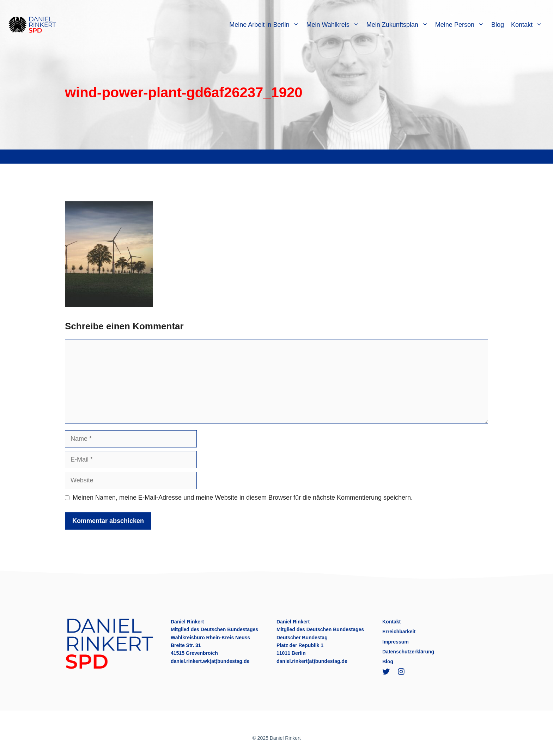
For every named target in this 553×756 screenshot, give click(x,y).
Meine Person (461, 25)
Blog (498, 25)
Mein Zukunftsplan (399, 25)
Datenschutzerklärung (408, 652)
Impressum (396, 642)
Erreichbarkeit (399, 632)
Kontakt (528, 25)
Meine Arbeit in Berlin (266, 25)
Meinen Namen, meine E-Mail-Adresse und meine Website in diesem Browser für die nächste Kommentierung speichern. (243, 498)
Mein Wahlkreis (334, 25)
